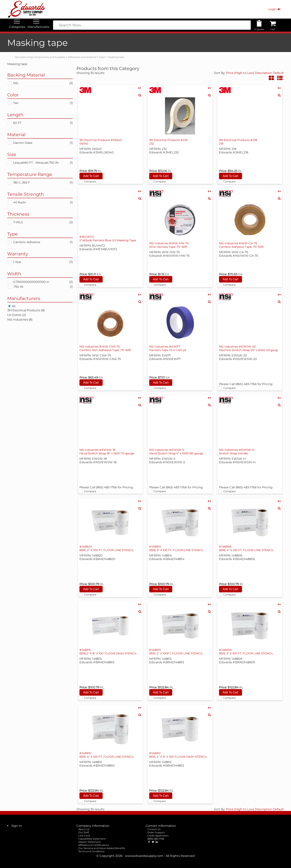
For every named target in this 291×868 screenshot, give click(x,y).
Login (275, 9)
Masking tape (116, 57)
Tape (102, 57)
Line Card (84, 836)
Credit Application (158, 836)
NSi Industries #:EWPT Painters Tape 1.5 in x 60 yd (169, 348)
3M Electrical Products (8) (26, 310)
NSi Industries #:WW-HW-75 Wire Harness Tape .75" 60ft (170, 245)
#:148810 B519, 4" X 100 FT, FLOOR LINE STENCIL (108, 755)
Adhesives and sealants (82, 57)
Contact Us (154, 829)
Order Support (156, 832)
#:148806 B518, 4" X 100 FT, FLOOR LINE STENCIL (248, 548)
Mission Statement (89, 842)
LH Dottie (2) (17, 315)
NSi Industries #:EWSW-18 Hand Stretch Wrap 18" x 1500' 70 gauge (109, 452)
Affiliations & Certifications (94, 845)
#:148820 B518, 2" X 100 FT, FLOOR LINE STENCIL (108, 548)
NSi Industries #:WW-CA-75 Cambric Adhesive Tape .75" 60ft (243, 245)
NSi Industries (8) (20, 320)
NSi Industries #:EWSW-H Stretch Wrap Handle (238, 452)
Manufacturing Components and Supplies (40, 57)
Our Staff (84, 832)
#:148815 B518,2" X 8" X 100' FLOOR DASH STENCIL (110, 652)
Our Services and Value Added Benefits (102, 848)
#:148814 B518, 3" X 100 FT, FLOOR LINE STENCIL (178, 548)
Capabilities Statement (92, 839)
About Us (84, 829)
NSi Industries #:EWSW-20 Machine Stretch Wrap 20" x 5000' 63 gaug (246, 350)
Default (278, 73)
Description (263, 73)
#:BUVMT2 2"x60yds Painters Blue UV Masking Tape (110, 239)
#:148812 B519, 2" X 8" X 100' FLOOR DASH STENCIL (180, 755)
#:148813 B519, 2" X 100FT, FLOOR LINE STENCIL (177, 652)
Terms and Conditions (91, 851)
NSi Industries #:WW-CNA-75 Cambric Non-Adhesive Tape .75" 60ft (107, 348)
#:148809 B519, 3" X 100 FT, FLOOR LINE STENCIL (248, 652)
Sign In (17, 826)
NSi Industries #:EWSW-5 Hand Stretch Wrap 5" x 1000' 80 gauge (178, 452)
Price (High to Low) (240, 73)
